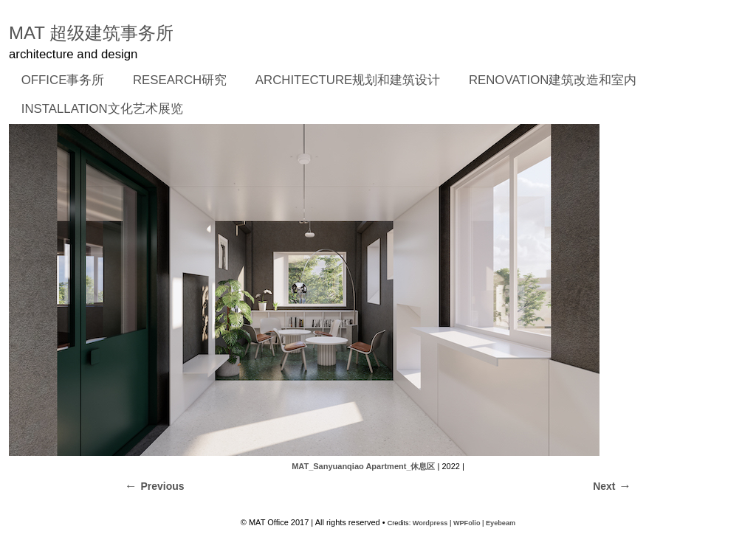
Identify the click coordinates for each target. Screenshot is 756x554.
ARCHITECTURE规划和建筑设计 (348, 80)
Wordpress (430, 523)
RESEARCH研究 (175, 81)
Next (604, 486)
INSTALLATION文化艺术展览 (102, 109)
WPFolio (467, 523)
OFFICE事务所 (58, 81)
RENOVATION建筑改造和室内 (553, 80)
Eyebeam (501, 523)
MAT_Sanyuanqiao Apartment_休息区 (363, 466)
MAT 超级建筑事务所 (91, 33)
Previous (162, 486)
